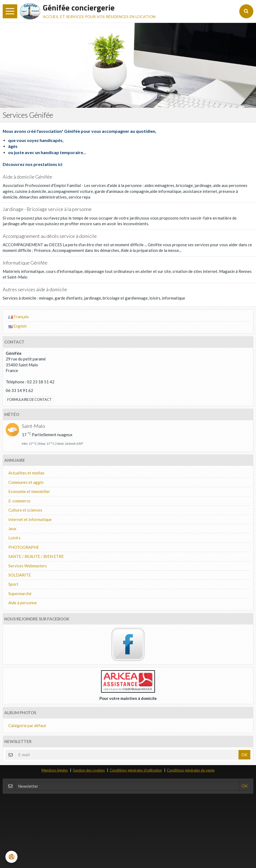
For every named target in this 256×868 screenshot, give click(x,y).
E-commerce (19, 501)
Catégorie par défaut (27, 725)
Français (19, 317)
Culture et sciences (25, 510)
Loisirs (14, 538)
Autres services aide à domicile (35, 289)
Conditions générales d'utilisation (136, 770)
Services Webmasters (28, 566)
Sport (13, 584)
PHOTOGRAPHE (24, 547)
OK (244, 755)
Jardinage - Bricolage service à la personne (47, 209)
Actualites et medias (26, 473)
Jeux (12, 529)
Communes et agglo (26, 482)
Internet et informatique (30, 519)
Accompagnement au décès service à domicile (50, 236)
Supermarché (20, 593)
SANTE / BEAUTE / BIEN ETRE (36, 556)
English (18, 326)
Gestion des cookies (89, 770)
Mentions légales (55, 770)
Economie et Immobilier (29, 491)
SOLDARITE (20, 575)
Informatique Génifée (25, 263)
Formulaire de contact (30, 400)
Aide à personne (23, 603)
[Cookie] (11, 857)
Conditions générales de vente (191, 770)
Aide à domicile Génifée (27, 177)
